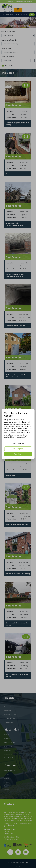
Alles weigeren (18, 449)
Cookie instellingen (18, 443)
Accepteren (18, 454)
